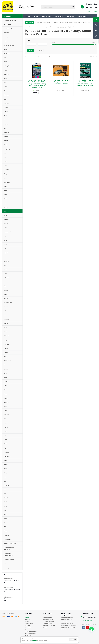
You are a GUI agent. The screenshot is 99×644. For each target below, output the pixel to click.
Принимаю (73, 640)
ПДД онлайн (47, 16)
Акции (36, 16)
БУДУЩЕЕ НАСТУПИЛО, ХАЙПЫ (68, 628)
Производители (48, 624)
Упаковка (7, 33)
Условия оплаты (48, 617)
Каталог (9, 16)
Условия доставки (48, 619)
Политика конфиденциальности (31, 631)
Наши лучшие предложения (66, 614)
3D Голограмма (8, 29)
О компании (82, 16)
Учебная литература (10, 20)
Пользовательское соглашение (30, 634)
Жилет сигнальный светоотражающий (67, 620)
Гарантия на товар (48, 621)
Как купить (59, 16)
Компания (28, 613)
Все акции (18, 575)
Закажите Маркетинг (49, 626)
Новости (27, 619)
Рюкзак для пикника (67, 617)
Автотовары (8, 24)
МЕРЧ (5, 41)
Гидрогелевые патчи (67, 623)
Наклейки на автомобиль (68, 625)
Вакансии (27, 626)
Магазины (28, 621)
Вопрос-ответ (29, 624)
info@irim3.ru (91, 4)
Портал (27, 16)
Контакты (70, 16)
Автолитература (9, 45)
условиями (34, 641)
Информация (48, 613)
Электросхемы (8, 37)
